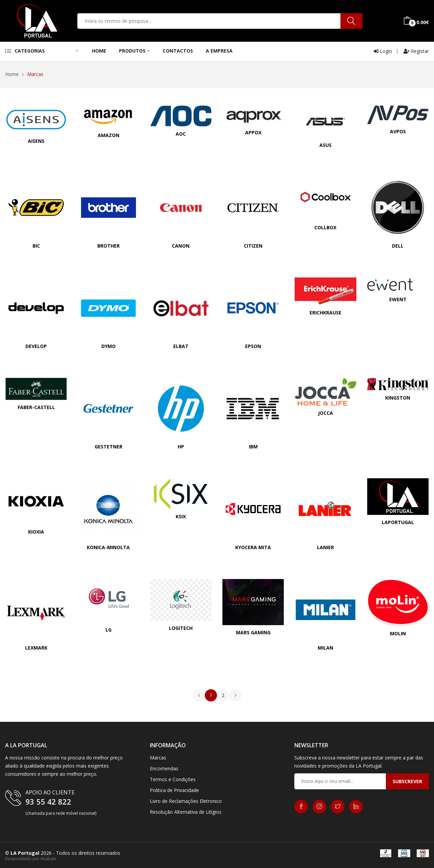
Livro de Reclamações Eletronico (186, 801)
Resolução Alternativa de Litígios (186, 812)
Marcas (158, 758)
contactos (178, 51)
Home (99, 51)
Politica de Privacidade (174, 790)
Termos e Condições (173, 779)
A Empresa (219, 51)
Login (383, 51)
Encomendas (164, 768)
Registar (416, 51)
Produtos (134, 51)
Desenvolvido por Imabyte (31, 859)
